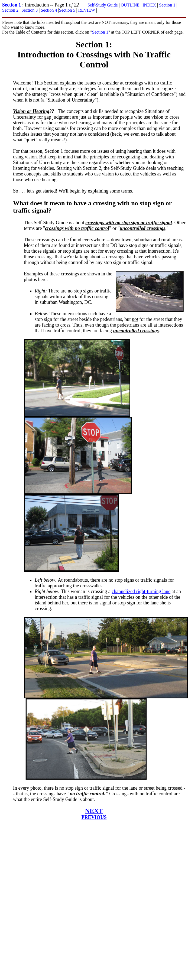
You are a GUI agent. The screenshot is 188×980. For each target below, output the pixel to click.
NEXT (94, 811)
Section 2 (10, 10)
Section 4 (49, 10)
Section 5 (67, 10)
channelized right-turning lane (141, 591)
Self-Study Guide (103, 5)
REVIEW (87, 10)
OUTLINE (130, 5)
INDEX (149, 5)
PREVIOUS (94, 817)
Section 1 (12, 5)
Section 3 (30, 10)
